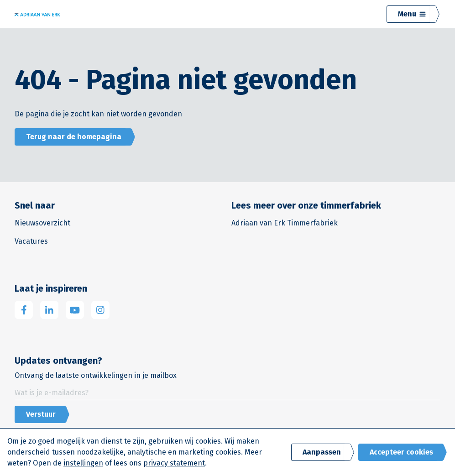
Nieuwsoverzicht (42, 223)
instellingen (83, 463)
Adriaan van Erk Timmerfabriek (285, 223)
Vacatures (31, 241)
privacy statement (174, 463)
